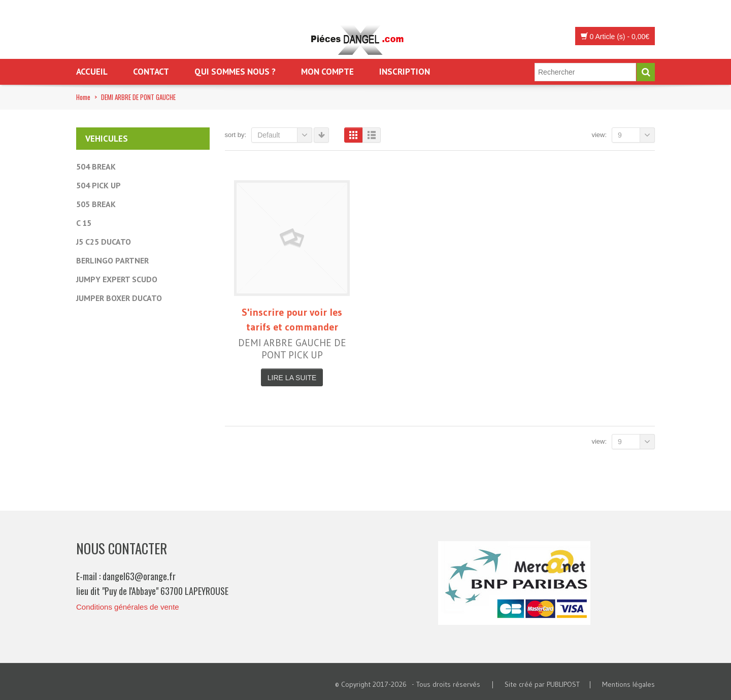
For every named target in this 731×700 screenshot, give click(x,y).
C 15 (84, 223)
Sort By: (236, 135)
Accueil (92, 72)
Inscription (405, 72)
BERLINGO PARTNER (112, 260)
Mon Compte (327, 72)
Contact (151, 72)
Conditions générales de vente (128, 607)
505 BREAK (96, 204)
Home (83, 97)
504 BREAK (96, 166)
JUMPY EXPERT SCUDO (117, 279)
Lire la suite (292, 378)
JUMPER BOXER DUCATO (119, 298)
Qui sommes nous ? (235, 72)
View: (599, 135)
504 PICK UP (98, 185)
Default (285, 135)
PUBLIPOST (563, 684)
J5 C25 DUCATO (104, 242)
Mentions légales (628, 684)
